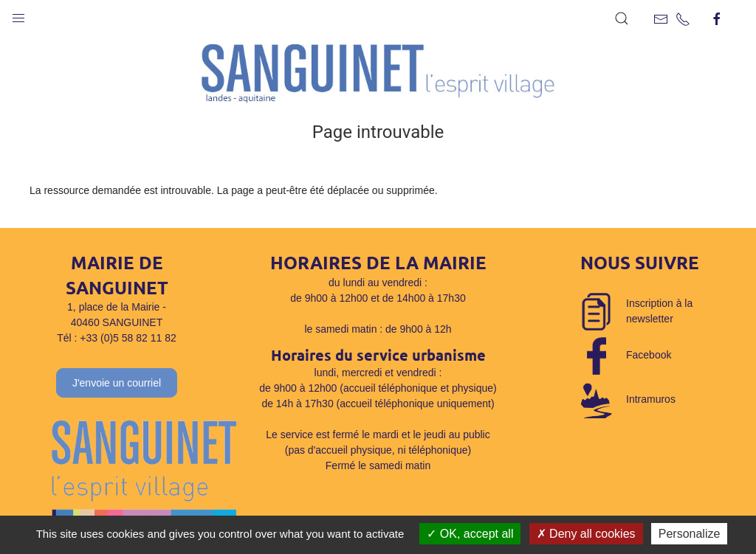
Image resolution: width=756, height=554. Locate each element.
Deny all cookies (586, 534)
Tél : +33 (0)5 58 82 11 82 (117, 338)
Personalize (690, 534)
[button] (18, 15)
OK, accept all (470, 534)
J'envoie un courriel (117, 383)
